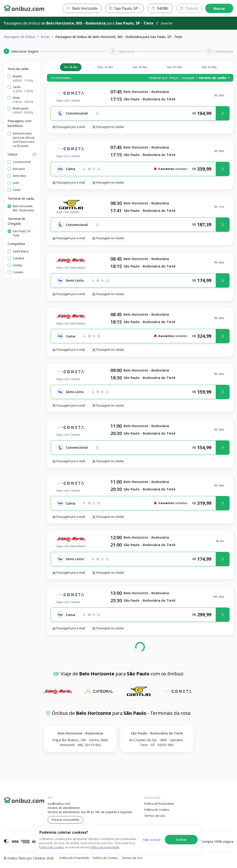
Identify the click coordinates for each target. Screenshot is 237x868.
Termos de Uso (155, 816)
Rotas (45, 37)
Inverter (164, 23)
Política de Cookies (157, 810)
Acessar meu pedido (65, 820)
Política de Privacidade (159, 804)
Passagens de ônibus (20, 37)
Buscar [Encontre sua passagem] (219, 8)
